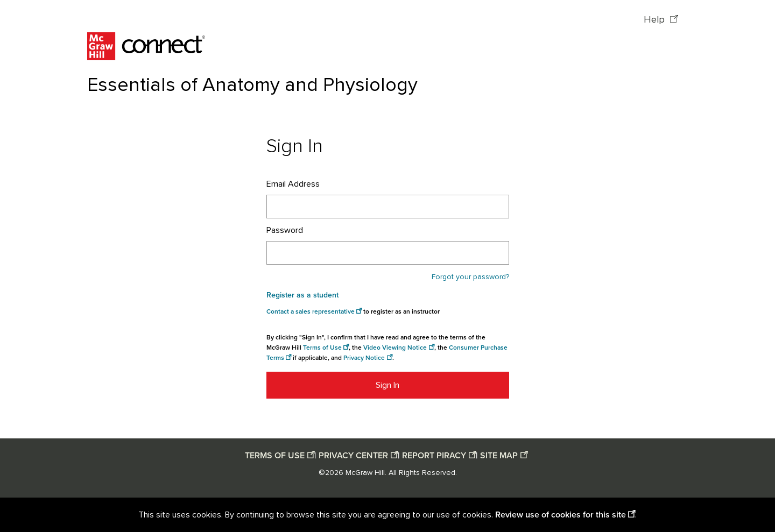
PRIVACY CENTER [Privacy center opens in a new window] (353, 456)
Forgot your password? (470, 277)
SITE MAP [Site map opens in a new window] (499, 456)
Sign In (387, 385)
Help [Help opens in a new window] (656, 20)
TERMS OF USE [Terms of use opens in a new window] (275, 456)
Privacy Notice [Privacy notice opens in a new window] (364, 358)
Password (285, 230)
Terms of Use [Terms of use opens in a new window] (322, 348)
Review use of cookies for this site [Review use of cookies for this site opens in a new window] (561, 515)
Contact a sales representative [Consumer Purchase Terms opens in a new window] (311, 312)
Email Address (293, 184)
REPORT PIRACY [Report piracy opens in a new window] (434, 456)
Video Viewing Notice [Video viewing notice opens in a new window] (395, 348)
